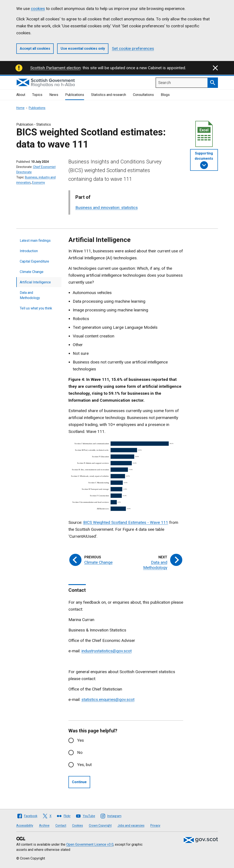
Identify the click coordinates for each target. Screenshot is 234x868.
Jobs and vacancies (131, 825)
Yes (80, 740)
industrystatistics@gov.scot (107, 651)
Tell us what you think (36, 308)
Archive (44, 825)
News (54, 95)
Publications (75, 95)
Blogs (165, 95)
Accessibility (25, 825)
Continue (79, 782)
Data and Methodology (30, 295)
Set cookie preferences (133, 48)
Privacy (155, 825)
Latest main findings (35, 241)
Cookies (78, 825)
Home (20, 108)
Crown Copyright (100, 825)
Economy (39, 182)
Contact (61, 825)
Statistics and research (109, 95)
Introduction (29, 251)
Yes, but (84, 765)
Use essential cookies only (83, 48)
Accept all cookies (35, 48)
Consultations (143, 95)
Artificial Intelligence (35, 282)
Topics (37, 95)
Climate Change (32, 272)
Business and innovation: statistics (107, 208)
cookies (38, 9)
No (80, 752)
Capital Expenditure (34, 261)
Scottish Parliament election (55, 68)
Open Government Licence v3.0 (90, 844)
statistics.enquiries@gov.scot (108, 699)
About (21, 95)
